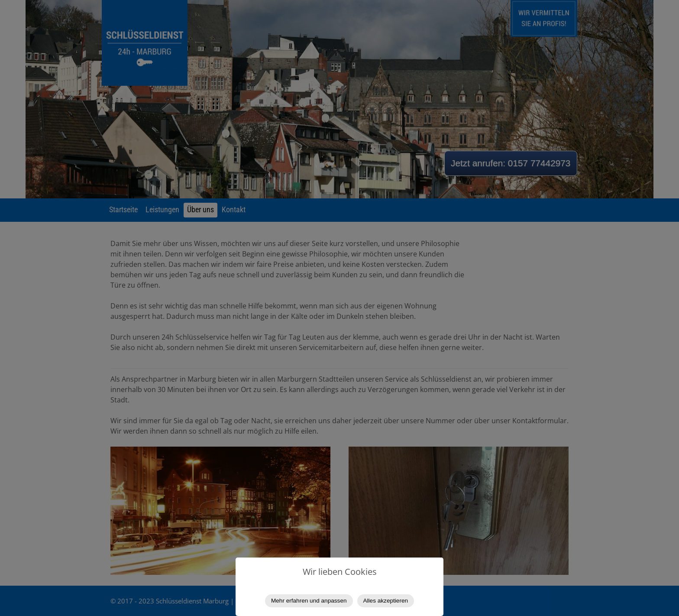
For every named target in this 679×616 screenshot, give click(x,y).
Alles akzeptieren (386, 601)
